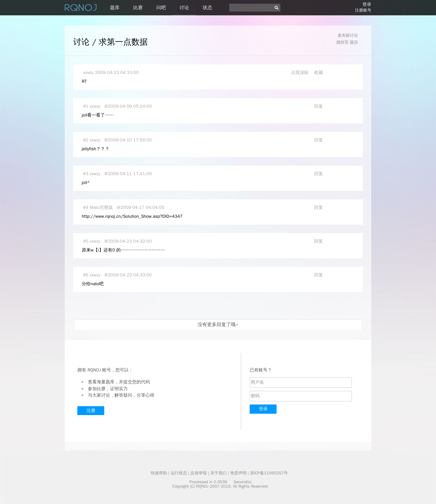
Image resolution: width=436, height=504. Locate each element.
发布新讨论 (348, 35)
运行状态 (179, 473)
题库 (115, 8)
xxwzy (88, 72)
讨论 (184, 8)
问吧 (161, 8)
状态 (207, 8)
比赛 (138, 8)
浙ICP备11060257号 (269, 473)
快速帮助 (159, 473)
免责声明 (238, 473)
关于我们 (218, 473)
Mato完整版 (102, 207)
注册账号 (363, 10)
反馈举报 (199, 473)
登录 (367, 4)
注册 (91, 410)
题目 (354, 42)
